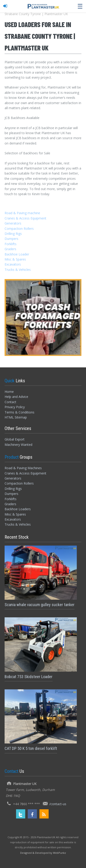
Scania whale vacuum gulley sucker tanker (40, 605)
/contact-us (58, 804)
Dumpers (11, 239)
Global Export (15, 439)
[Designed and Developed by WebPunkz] (43, 853)
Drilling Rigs (13, 234)
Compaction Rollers (19, 229)
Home (9, 392)
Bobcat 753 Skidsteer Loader (29, 677)
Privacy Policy (15, 407)
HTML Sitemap (16, 417)
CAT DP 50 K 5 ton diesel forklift (31, 748)
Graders (10, 249)
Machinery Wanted (18, 445)
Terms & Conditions (19, 412)
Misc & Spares (15, 259)
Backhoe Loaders (18, 509)
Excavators (13, 264)
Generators (13, 223)
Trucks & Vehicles (18, 270)
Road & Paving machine (22, 213)
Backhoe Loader (17, 254)
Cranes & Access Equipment (25, 218)
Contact (10, 402)
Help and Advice (16, 397)
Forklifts (11, 244)
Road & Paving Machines (23, 468)
